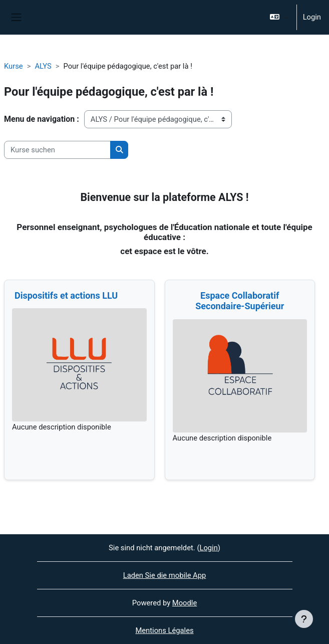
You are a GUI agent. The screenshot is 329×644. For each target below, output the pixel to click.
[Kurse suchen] (57, 150)
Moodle (185, 603)
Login (312, 17)
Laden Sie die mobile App (165, 575)
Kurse (14, 66)
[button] (279, 17)
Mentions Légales (164, 630)
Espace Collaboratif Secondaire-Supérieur (240, 301)
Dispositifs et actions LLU (66, 295)
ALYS (43, 66)
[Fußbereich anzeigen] (304, 619)
